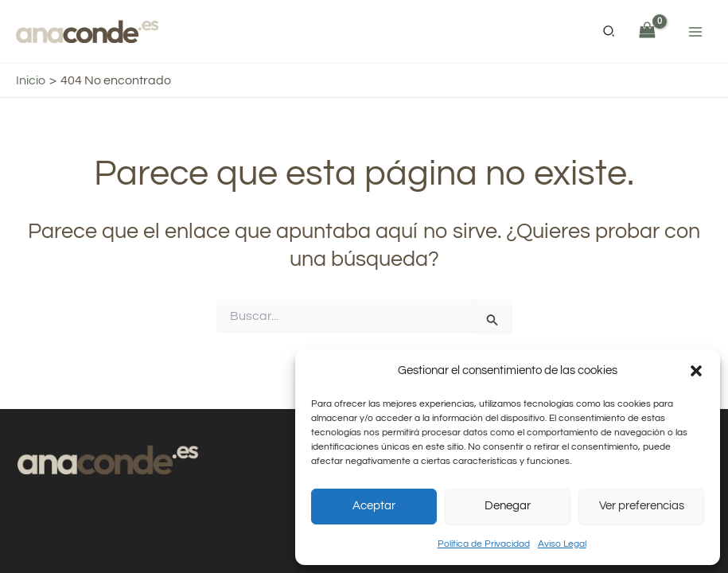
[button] (696, 371)
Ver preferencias (642, 506)
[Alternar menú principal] (695, 31)
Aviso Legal (562, 544)
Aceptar (374, 506)
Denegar (508, 506)
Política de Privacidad (484, 544)
